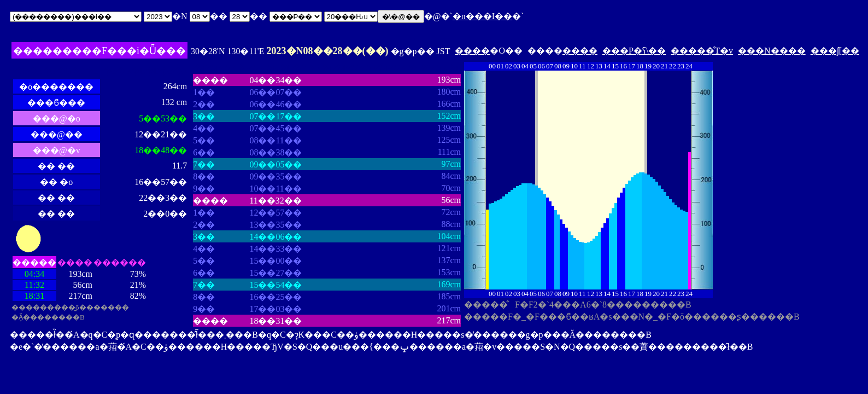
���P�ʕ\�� (634, 51)
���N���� (772, 51)
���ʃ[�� (835, 51)
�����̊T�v (702, 51)
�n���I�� (482, 16)
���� (472, 51)
